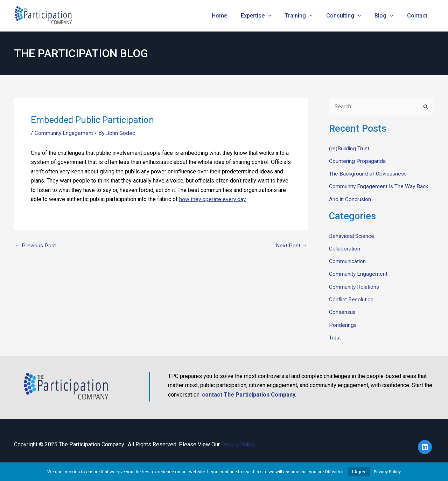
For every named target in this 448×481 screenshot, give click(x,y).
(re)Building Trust (350, 148)
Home (232, 16)
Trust (335, 336)
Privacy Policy (239, 443)
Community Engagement (64, 133)
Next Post (291, 246)
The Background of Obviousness (369, 174)
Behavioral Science (352, 236)
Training (307, 16)
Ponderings (343, 324)
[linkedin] (426, 446)
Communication (348, 261)
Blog (387, 16)
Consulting (350, 16)
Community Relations (355, 286)
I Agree (359, 472)
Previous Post (36, 246)
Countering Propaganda (358, 161)
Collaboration (345, 248)
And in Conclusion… (352, 199)
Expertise (267, 16)
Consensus (343, 311)
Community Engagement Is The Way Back (380, 186)
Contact (418, 16)
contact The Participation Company (248, 394)
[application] (279, 16)
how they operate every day (213, 199)
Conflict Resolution (352, 299)
